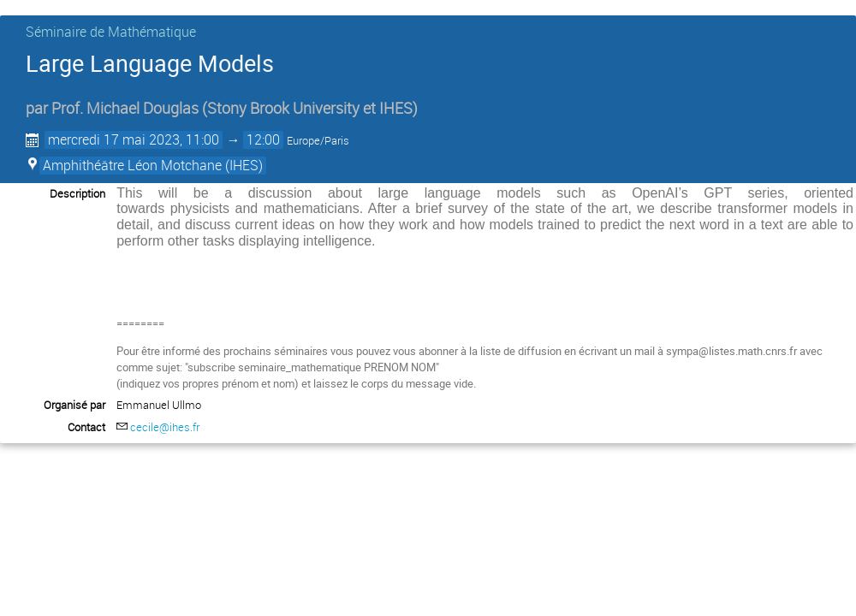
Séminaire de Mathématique (111, 32)
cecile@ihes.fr (165, 427)
